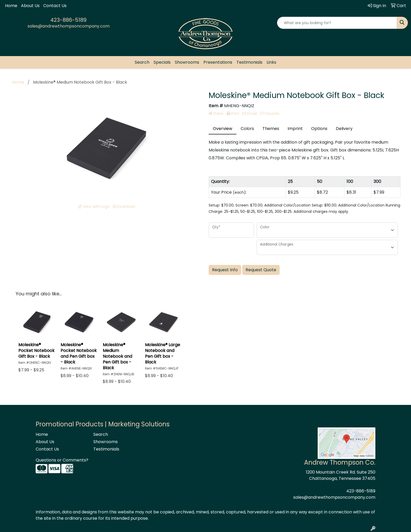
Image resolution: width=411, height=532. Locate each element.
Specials (162, 62)
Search (142, 62)
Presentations (218, 62)
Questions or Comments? (62, 460)
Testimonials (249, 62)
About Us (30, 6)
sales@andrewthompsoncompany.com (69, 26)
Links (271, 62)
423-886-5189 (68, 20)
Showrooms (187, 62)
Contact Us (55, 6)
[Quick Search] (337, 23)
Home (11, 6)
